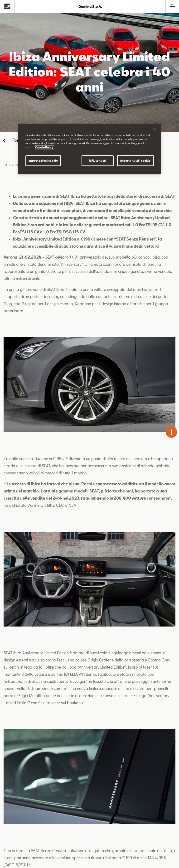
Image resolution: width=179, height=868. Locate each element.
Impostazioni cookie (43, 161)
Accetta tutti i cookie (135, 161)
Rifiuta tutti (97, 161)
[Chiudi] (154, 129)
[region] (90, 149)
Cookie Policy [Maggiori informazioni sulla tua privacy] (44, 147)
